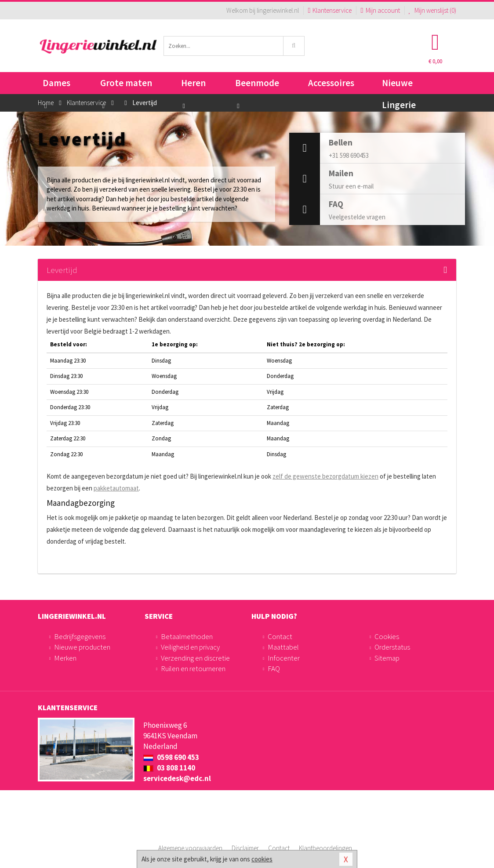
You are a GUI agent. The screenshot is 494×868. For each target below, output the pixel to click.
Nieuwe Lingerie (399, 85)
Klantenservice (330, 10)
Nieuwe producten (82, 647)
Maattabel (283, 647)
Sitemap (387, 658)
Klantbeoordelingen (325, 848)
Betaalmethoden (187, 636)
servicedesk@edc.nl (177, 778)
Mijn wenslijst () (433, 10)
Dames (56, 85)
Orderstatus (392, 647)
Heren (193, 85)
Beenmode (257, 85)
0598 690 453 (171, 757)
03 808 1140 (169, 768)
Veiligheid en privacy (190, 647)
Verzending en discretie (195, 658)
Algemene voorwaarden (190, 848)
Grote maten (126, 85)
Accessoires (331, 83)
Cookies (387, 636)
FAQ (274, 668)
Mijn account (380, 10)
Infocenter (284, 658)
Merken (65, 658)
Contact (280, 636)
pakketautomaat (116, 488)
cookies (262, 859)
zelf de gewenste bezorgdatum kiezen (325, 476)
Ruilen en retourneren (193, 668)
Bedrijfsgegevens (80, 636)
